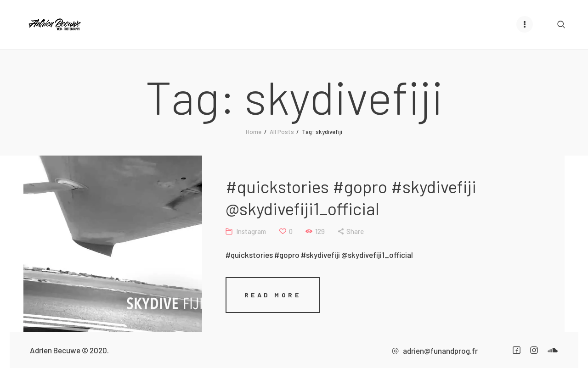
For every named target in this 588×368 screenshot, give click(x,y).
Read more (273, 294)
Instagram (251, 231)
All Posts (282, 131)
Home (254, 131)
